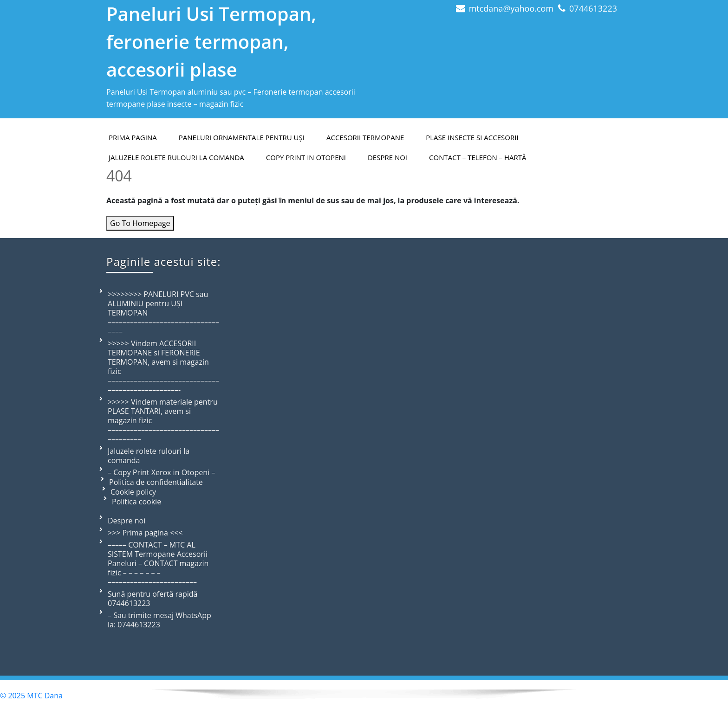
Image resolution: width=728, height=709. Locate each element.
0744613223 (593, 8)
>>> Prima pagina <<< (145, 533)
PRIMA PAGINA (133, 137)
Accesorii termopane (365, 137)
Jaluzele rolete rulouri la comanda (176, 157)
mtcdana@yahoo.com (511, 8)
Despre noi (127, 521)
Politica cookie (136, 502)
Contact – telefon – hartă (478, 157)
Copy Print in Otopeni (306, 157)
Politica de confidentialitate (156, 482)
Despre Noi (387, 157)
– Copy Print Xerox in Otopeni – (161, 472)
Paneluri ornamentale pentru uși (242, 137)
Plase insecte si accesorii (472, 137)
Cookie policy (133, 492)
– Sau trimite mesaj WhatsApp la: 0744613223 (159, 620)
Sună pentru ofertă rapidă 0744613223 (153, 599)
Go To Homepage (140, 223)
